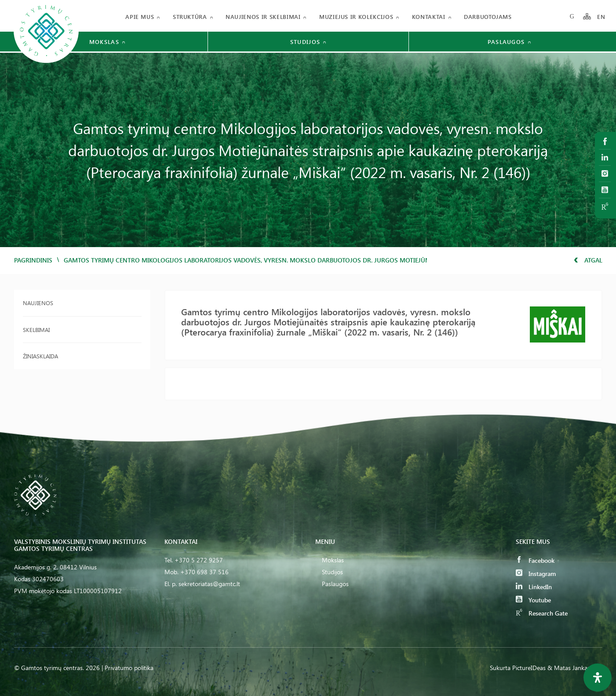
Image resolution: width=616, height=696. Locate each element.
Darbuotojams (488, 16)
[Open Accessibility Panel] (598, 678)
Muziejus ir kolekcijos (356, 16)
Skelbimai (36, 330)
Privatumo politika (129, 668)
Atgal (588, 260)
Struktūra (190, 16)
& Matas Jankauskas (575, 668)
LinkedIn (534, 587)
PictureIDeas (529, 668)
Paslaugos (335, 584)
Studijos (332, 572)
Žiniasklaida (40, 356)
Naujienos (38, 303)
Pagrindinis (33, 260)
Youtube (533, 600)
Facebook (535, 560)
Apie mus (140, 16)
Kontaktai (429, 16)
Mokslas (333, 560)
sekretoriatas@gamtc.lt (209, 584)
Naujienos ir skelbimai (263, 16)
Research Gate (542, 613)
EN (601, 16)
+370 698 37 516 (204, 572)
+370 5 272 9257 (199, 560)
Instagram (536, 574)
